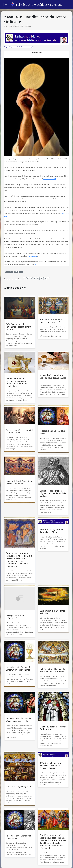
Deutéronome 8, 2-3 (50, 179)
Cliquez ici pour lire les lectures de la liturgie (19, 47)
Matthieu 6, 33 (32, 256)
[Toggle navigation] (6, 4)
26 (7, 216)
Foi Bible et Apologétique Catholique (37, 4)
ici (36, 264)
